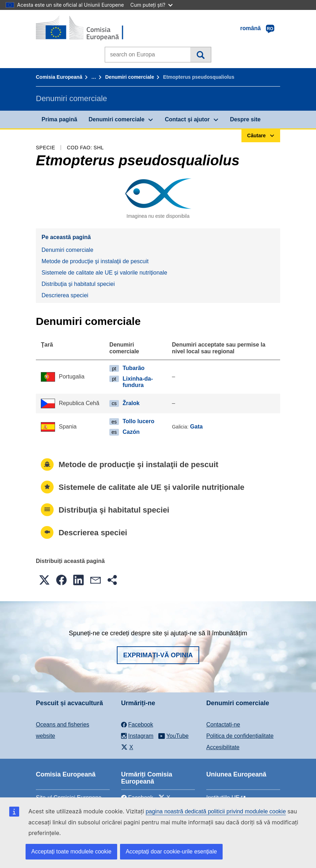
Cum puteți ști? (151, 5)
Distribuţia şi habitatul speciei (78, 284)
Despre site (245, 119)
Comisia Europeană (59, 77)
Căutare (200, 55)
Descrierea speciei (65, 295)
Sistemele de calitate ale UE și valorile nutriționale (104, 273)
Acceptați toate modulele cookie (71, 852)
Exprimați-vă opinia (158, 655)
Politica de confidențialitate (240, 736)
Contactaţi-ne (223, 725)
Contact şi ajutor (187, 119)
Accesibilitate (223, 747)
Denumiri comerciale (130, 77)
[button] (44, 580)
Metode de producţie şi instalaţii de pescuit (95, 261)
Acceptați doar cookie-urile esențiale (171, 852)
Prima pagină (59, 119)
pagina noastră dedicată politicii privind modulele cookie (216, 811)
